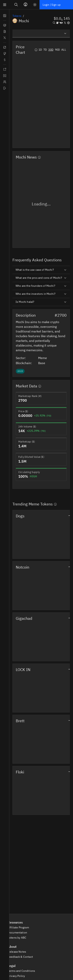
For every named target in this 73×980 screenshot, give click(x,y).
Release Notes (19, 952)
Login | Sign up (52, 5)
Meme (45, 358)
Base (44, 363)
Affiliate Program (21, 927)
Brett (20, 721)
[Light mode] (35, 5)
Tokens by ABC (19, 938)
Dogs (20, 516)
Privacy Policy (18, 976)
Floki (20, 772)
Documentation (20, 933)
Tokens (17, 16)
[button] (62, 19)
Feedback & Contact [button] (22, 957)
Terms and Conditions (24, 971)
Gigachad (24, 618)
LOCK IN (23, 670)
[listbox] (41, 33)
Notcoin (22, 567)
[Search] (16, 5)
